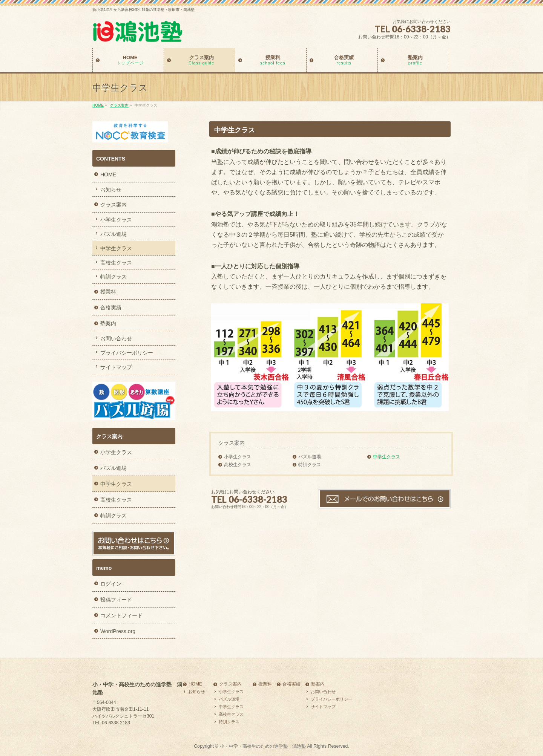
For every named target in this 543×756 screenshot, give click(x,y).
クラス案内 (232, 443)
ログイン (111, 584)
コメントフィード (121, 615)
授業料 (108, 292)
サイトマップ (116, 367)
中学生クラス (387, 457)
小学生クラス (238, 457)
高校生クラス (238, 465)
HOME (108, 174)
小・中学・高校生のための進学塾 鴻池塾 (263, 746)
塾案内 (108, 323)
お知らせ (111, 190)
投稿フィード (116, 600)
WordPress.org (118, 631)
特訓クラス (310, 465)
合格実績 (111, 308)
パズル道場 (310, 457)
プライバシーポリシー (127, 353)
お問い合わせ (116, 338)
